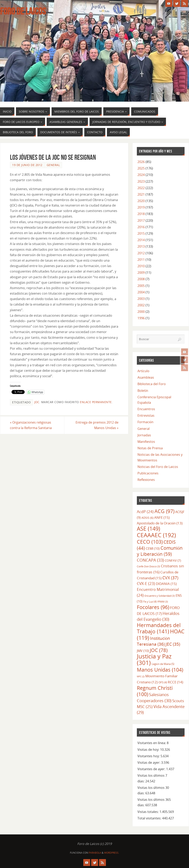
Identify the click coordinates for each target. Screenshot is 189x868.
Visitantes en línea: (152, 743)
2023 (141, 181)
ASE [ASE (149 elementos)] (148, 529)
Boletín (143, 391)
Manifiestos (146, 442)
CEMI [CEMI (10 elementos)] (153, 548)
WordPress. (112, 853)
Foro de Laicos (23, 11)
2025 (141, 168)
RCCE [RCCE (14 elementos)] (175, 682)
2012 (141, 253)
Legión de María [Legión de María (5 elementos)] (163, 664)
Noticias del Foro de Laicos (158, 467)
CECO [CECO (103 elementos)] (150, 542)
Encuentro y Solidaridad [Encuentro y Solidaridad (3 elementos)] (160, 596)
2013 (141, 246)
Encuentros (146, 409)
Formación (145, 422)
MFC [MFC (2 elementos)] (141, 676)
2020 (141, 201)
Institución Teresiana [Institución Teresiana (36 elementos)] (153, 641)
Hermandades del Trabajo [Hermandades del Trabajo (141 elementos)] (159, 628)
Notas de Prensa (150, 448)
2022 (141, 188)
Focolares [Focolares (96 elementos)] (153, 607)
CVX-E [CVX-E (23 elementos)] (146, 584)
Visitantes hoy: (149, 756)
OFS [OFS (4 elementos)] (163, 682)
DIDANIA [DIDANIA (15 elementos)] (166, 584)
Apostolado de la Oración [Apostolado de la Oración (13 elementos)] (160, 523)
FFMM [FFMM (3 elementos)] (163, 602)
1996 (141, 318)
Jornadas (144, 435)
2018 (141, 214)
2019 (141, 207)
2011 (141, 260)
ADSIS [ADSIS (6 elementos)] (147, 518)
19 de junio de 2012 (27, 165)
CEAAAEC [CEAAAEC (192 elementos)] (156, 535)
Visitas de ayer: (149, 763)
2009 (141, 273)
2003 (141, 299)
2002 (141, 305)
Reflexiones (146, 480)
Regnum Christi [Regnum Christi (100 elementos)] (155, 691)
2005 (141, 286)
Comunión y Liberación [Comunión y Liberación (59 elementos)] (160, 551)
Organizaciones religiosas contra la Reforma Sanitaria (31, 425)
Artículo (143, 371)
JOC (37, 402)
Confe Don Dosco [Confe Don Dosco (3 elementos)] (148, 566)
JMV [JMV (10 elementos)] (143, 651)
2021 (141, 194)
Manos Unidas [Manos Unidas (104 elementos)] (160, 670)
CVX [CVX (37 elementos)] (170, 578)
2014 (141, 240)
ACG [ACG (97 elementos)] (164, 511)
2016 (141, 227)
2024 (141, 175)
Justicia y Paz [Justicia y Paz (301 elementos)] (154, 659)
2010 (141, 266)
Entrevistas (146, 415)
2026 (141, 162)
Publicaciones (148, 473)
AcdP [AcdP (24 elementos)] (145, 512)
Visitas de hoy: (149, 750)
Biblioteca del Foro (152, 384)
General (53, 165)
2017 (141, 220)
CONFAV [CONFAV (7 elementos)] (173, 560)
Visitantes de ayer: (152, 769)
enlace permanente (96, 402)
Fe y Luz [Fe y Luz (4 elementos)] (150, 602)
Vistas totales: (148, 812)
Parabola (95, 853)
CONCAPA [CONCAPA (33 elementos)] (150, 560)
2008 (141, 279)
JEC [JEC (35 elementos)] (173, 644)
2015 (141, 233)
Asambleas (146, 377)
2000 (141, 312)
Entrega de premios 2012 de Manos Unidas (97, 425)
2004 (141, 292)
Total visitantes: (150, 818)
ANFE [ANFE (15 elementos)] (162, 517)
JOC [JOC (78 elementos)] (159, 650)
